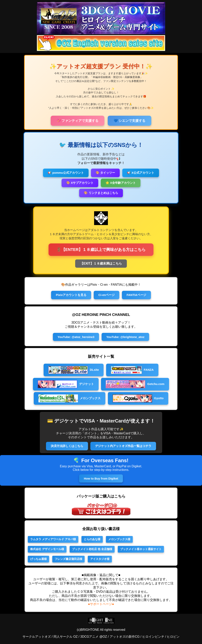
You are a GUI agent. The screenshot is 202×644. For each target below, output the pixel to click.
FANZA (132, 370)
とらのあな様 (92, 539)
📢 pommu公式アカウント (66, 173)
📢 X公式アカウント (141, 173)
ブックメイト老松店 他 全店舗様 (92, 549)
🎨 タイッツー (105, 173)
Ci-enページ (107, 295)
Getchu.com (135, 384)
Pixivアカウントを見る (71, 295)
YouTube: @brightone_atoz (125, 337)
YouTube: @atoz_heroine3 (76, 337)
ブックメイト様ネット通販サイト (141, 549)
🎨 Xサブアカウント (80, 183)
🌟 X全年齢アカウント (121, 183)
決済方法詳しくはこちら (67, 446)
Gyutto (138, 398)
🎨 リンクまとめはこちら (101, 193)
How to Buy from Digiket (101, 478)
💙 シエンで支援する (130, 121)
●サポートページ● (101, 604)
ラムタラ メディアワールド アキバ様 (53, 539)
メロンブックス (70, 398)
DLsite (74, 370)
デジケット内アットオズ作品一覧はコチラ (123, 446)
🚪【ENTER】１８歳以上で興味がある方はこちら (101, 250)
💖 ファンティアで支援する (78, 121)
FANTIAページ (136, 295)
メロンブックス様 (119, 539)
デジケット (66, 384)
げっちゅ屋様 (38, 559)
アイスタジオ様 (100, 559)
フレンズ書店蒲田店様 (68, 559)
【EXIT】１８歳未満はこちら (101, 263)
